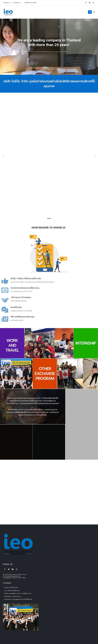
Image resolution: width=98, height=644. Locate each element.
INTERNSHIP (86, 343)
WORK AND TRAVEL (12, 345)
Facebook (5, 569)
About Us (7, 3)
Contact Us (16, 3)
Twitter (9, 569)
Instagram (17, 569)
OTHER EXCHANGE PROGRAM (45, 374)
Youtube (13, 569)
